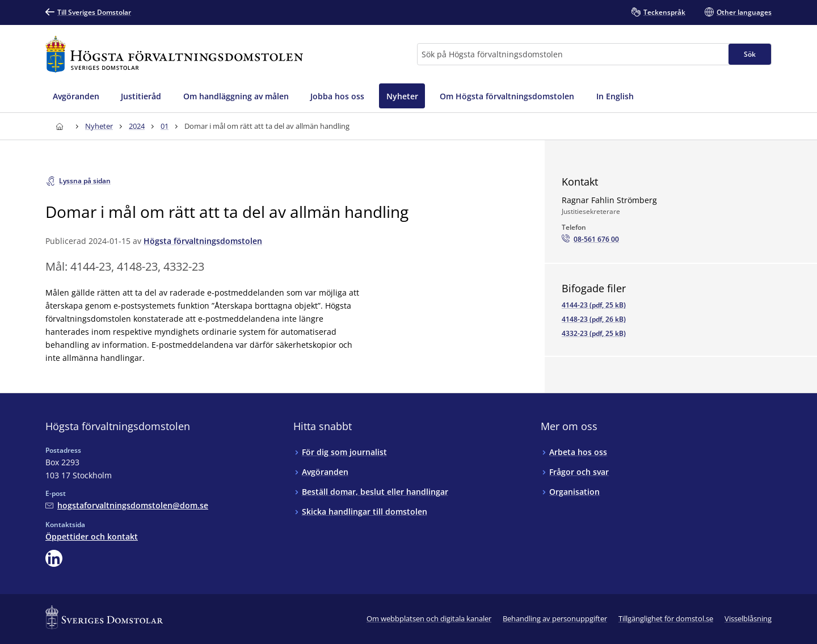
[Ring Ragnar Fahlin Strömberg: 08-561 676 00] (590, 239)
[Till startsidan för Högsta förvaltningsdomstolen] (174, 54)
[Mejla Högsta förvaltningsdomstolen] (127, 505)
